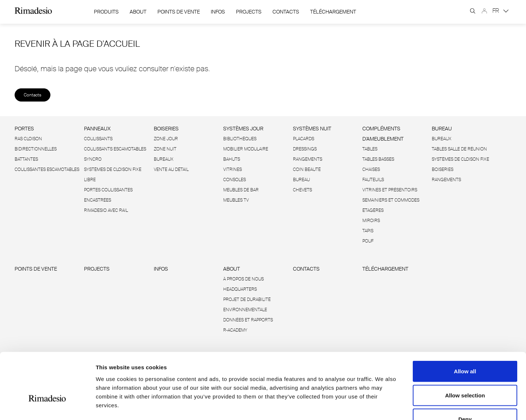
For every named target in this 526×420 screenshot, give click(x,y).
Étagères (373, 210)
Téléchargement (333, 12)
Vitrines (232, 169)
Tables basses (378, 159)
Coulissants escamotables (115, 149)
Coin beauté (307, 169)
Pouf (368, 241)
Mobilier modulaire (246, 149)
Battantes (26, 159)
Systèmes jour (243, 129)
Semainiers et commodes (391, 200)
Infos (218, 12)
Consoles (235, 180)
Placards (304, 139)
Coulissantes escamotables (47, 169)
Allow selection (465, 348)
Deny (465, 372)
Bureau (301, 180)
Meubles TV (236, 200)
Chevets (302, 190)
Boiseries (166, 129)
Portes (24, 129)
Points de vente (179, 12)
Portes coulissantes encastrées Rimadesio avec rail (108, 200)
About (138, 12)
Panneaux (97, 129)
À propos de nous (243, 279)
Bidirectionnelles (36, 149)
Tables (370, 149)
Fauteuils (373, 180)
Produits (106, 12)
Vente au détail (171, 169)
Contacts (286, 12)
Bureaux (164, 159)
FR (500, 11)
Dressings (305, 149)
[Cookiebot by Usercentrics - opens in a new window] (47, 406)
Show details (383, 406)
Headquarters (240, 289)
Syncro (93, 159)
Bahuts (232, 159)
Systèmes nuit (312, 129)
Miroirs (371, 221)
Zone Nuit (165, 149)
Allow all (465, 324)
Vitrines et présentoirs (390, 190)
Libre (90, 180)
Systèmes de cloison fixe (113, 169)
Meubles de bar (241, 190)
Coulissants (98, 139)
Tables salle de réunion (459, 149)
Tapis (368, 231)
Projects (249, 12)
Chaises (371, 169)
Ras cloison (28, 139)
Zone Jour (166, 139)
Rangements (308, 159)
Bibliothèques (240, 139)
